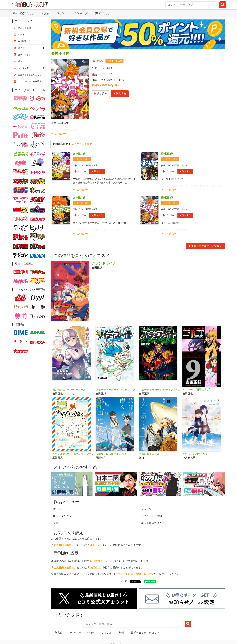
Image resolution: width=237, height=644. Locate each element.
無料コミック (103, 13)
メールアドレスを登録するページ (134, 574)
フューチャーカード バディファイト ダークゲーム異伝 (160, 390)
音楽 (56, 523)
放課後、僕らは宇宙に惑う (111, 454)
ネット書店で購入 (151, 523)
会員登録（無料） (64, 545)
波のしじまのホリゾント (197, 454)
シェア (123, 581)
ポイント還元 (116, 61)
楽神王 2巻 (167, 154)
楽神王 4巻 (167, 198)
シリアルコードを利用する (31, 81)
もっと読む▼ (59, 134)
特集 (92, 633)
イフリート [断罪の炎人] (196, 390)
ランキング (81, 13)
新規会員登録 (24, 28)
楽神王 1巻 (79, 154)
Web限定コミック (24, 13)
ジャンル (62, 13)
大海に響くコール (149, 454)
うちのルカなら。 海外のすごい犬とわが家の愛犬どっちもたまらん (73, 454)
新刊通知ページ (98, 561)
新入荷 (46, 13)
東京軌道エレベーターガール (69, 390)
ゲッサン (108, 74)
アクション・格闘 (151, 516)
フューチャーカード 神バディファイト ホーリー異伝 (116, 390)
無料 (121, 633)
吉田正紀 (108, 68)
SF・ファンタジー (64, 516)
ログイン (95, 545)
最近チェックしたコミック (146, 633)
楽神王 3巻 (79, 198)
